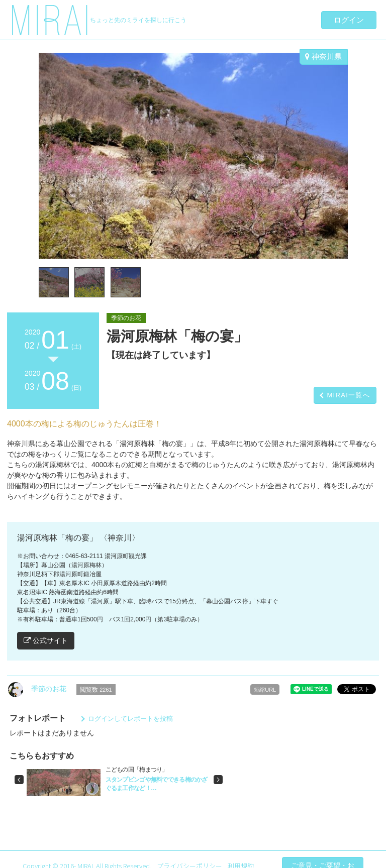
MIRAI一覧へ (348, 395)
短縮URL (265, 690)
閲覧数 (96, 690)
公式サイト (46, 640)
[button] (19, 780)
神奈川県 (323, 57)
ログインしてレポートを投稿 (130, 719)
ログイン (349, 20)
